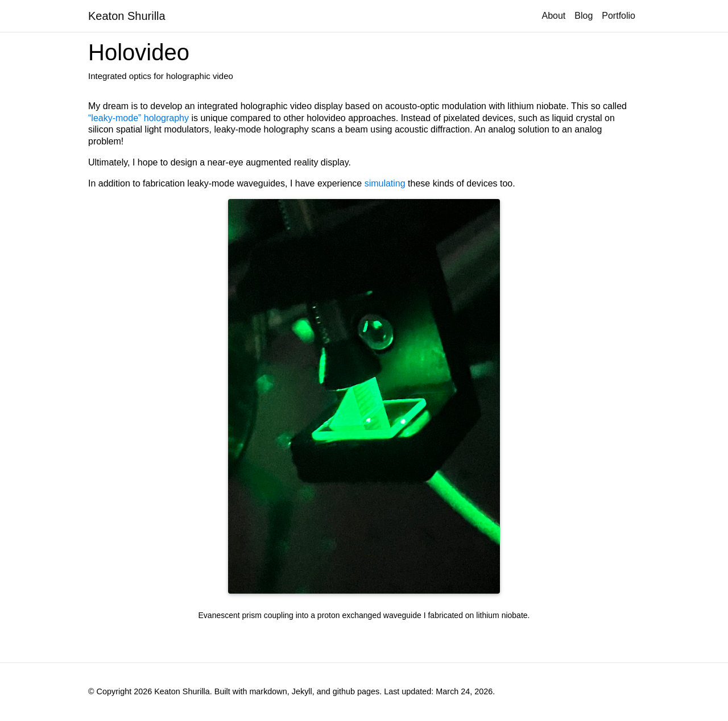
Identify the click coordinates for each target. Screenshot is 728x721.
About (553, 16)
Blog (584, 16)
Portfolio (619, 16)
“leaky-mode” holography (138, 118)
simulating (385, 183)
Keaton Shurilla (127, 16)
